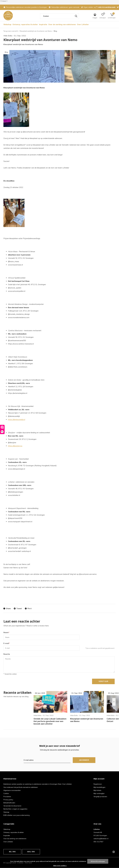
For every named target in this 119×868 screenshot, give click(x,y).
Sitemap (6, 812)
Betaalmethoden (9, 803)
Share (7, 609)
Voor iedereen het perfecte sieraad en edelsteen (21, 787)
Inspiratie (43, 24)
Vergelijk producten (100, 797)
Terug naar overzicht (11, 31)
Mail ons (31, 852)
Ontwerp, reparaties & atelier (25, 24)
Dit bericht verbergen (98, 861)
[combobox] (59, 16)
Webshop (7, 24)
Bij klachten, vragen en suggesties (15, 809)
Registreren (98, 784)
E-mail (7, 643)
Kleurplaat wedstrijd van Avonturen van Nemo (36, 31)
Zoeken (76, 16)
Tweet (18, 609)
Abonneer (84, 760)
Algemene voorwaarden (12, 790)
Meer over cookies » (60, 866)
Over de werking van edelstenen (62, 24)
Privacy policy (8, 800)
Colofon (6, 793)
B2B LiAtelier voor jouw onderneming (17, 815)
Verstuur (103, 681)
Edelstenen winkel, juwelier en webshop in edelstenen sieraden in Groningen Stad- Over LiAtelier (38, 784)
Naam (6, 632)
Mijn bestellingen (99, 787)
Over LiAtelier (83, 24)
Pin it (28, 609)
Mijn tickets (97, 790)
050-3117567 (98, 842)
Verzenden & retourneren (12, 806)
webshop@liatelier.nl (101, 839)
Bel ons (12, 852)
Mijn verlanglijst (99, 793)
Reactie (7, 654)
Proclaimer (7, 797)
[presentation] (114, 702)
